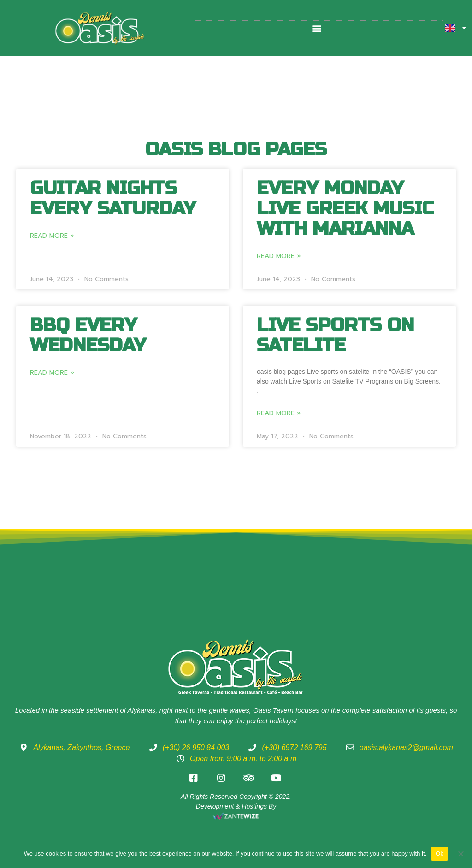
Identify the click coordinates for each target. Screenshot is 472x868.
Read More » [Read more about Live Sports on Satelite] (279, 413)
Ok (440, 853)
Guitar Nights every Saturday (113, 198)
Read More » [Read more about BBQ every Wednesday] (52, 373)
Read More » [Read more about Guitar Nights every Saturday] (52, 236)
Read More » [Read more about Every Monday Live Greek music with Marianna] (279, 256)
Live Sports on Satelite (335, 335)
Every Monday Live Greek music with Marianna (345, 208)
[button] (317, 28)
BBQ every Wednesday (88, 335)
